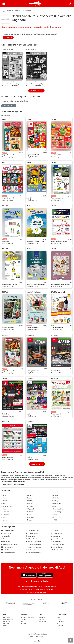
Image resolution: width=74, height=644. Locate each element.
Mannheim (30, 517)
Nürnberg (30, 501)
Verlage (24, 619)
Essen (4, 517)
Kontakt (24, 623)
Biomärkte (6, 539)
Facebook (42, 617)
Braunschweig (56, 512)
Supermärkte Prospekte (42, 27)
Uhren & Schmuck (57, 544)
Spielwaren (55, 536)
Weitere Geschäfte (57, 550)
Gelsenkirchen (56, 503)
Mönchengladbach (57, 509)
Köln (3, 503)
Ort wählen (8, 38)
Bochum (29, 506)
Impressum (61, 625)
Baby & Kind (6, 533)
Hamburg (5, 498)
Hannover (30, 495)
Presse (59, 619)
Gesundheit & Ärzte (33, 531)
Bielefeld (29, 512)
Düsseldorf (5, 515)
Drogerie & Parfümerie (9, 544)
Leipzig (29, 498)
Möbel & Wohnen (33, 539)
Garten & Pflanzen (8, 553)
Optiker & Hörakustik (34, 544)
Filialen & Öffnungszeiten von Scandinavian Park (17, 27)
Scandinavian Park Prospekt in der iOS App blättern (37, 589)
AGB (59, 623)
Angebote (6, 623)
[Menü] (4, 4)
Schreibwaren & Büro (34, 553)
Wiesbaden (55, 498)
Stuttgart (5, 509)
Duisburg (29, 503)
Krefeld (54, 520)
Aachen (54, 506)
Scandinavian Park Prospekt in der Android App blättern (37, 586)
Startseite (7, 617)
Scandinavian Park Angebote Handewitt (14, 101)
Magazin (6, 625)
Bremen (4, 520)
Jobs (59, 617)
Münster (29, 520)
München (5, 501)
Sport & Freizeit (57, 539)
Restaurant (30, 550)
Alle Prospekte (56, 27)
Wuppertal (30, 509)
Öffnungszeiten (8, 619)
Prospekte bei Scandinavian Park (13, 484)
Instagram (42, 621)
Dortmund (5, 512)
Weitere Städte (8, 106)
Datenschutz (61, 621)
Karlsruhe (54, 495)
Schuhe (54, 531)
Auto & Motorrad (8, 531)
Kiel (53, 517)
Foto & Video (7, 550)
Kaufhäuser (31, 536)
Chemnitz (54, 515)
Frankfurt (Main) (7, 506)
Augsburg (54, 501)
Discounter (6, 542)
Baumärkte (6, 536)
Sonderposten (56, 533)
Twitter (41, 619)
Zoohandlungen (57, 547)
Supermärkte (56, 542)
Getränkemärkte (32, 533)
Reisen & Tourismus (33, 547)
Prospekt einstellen (28, 617)
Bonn (28, 515)
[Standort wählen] (70, 4)
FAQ (23, 621)
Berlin (42, 5)
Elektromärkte (7, 547)
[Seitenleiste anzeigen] (71, 640)
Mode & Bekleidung (33, 542)
